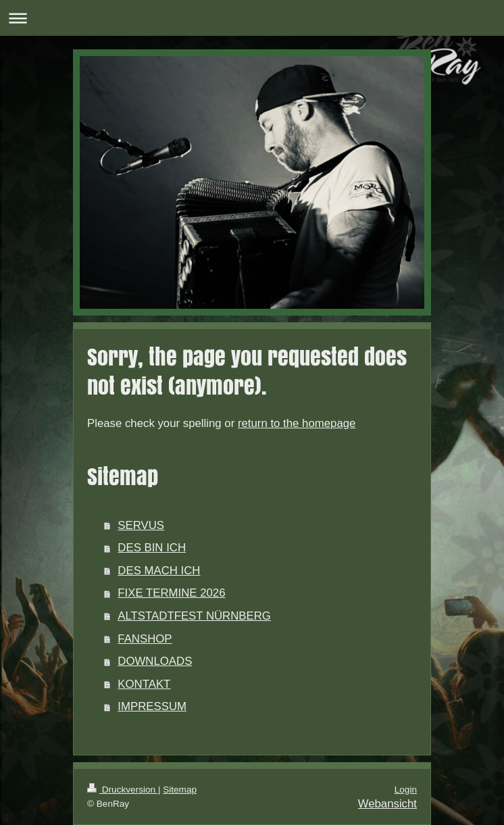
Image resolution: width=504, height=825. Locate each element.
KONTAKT (144, 684)
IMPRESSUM (152, 706)
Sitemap (180, 790)
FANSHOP (145, 639)
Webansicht (387, 804)
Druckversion (123, 790)
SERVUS (141, 525)
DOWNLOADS (155, 661)
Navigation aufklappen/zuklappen (252, 18)
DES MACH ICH (159, 571)
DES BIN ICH (152, 548)
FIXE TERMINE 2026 (171, 593)
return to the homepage (297, 423)
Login (406, 790)
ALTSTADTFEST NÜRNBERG (194, 616)
